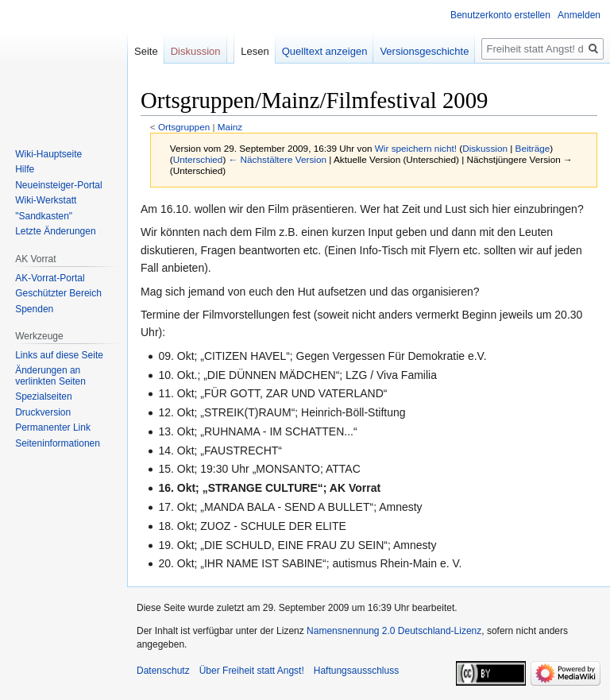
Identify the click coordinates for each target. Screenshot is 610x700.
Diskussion (485, 148)
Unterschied (198, 159)
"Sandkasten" (44, 216)
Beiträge (533, 148)
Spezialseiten (43, 396)
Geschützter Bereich (58, 293)
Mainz (230, 127)
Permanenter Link (53, 427)
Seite (146, 51)
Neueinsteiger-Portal (58, 185)
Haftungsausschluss (356, 671)
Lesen (255, 51)
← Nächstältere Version (278, 159)
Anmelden (579, 15)
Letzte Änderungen (55, 231)
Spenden (34, 309)
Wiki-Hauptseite (48, 154)
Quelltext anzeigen (325, 51)
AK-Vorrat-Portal (50, 278)
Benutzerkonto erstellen (500, 15)
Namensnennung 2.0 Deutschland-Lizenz (394, 631)
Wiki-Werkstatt (46, 200)
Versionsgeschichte (424, 51)
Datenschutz (163, 671)
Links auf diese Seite (59, 355)
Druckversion (43, 412)
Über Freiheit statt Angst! (252, 671)
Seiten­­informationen (58, 443)
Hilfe (25, 169)
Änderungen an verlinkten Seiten (50, 376)
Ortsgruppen (184, 127)
